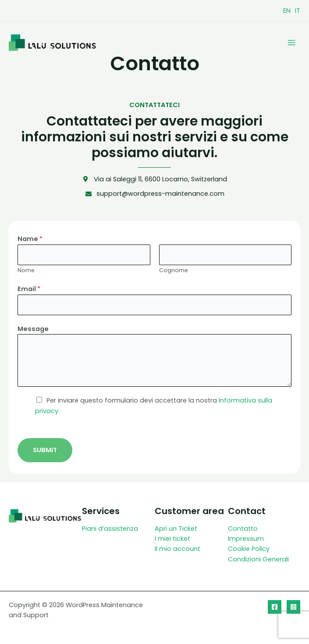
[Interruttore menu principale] (291, 42)
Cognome (174, 270)
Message (33, 329)
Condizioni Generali (258, 559)
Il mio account (178, 549)
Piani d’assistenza (110, 529)
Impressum (246, 539)
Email (29, 289)
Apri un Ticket (176, 529)
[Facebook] (275, 607)
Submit (45, 450)
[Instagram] (293, 607)
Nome (26, 270)
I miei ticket (172, 539)
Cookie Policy (249, 549)
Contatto (243, 529)
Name (30, 239)
